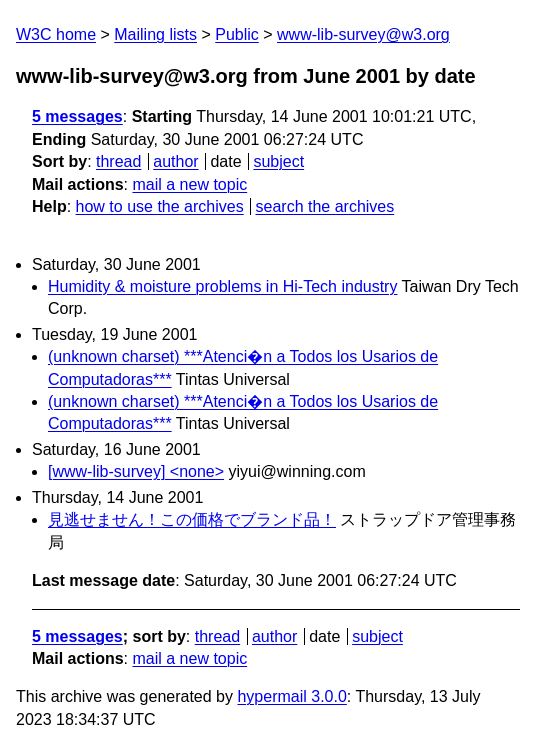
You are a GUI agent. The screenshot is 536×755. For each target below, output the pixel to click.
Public (237, 34)
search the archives (325, 206)
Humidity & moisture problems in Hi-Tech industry (222, 286)
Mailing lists (155, 34)
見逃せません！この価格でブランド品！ (192, 519)
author (175, 161)
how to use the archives (160, 206)
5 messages (77, 116)
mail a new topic (189, 184)
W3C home (56, 34)
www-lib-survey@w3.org (363, 34)
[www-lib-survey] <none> (136, 471)
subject (278, 161)
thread (118, 161)
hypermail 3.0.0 (291, 696)
